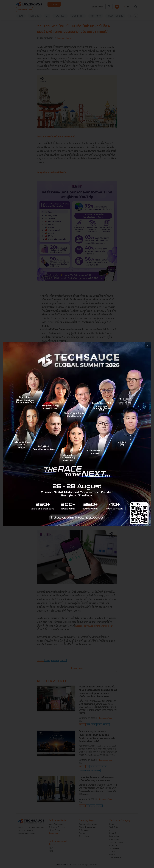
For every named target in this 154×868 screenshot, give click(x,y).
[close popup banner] (148, 345)
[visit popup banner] (77, 434)
